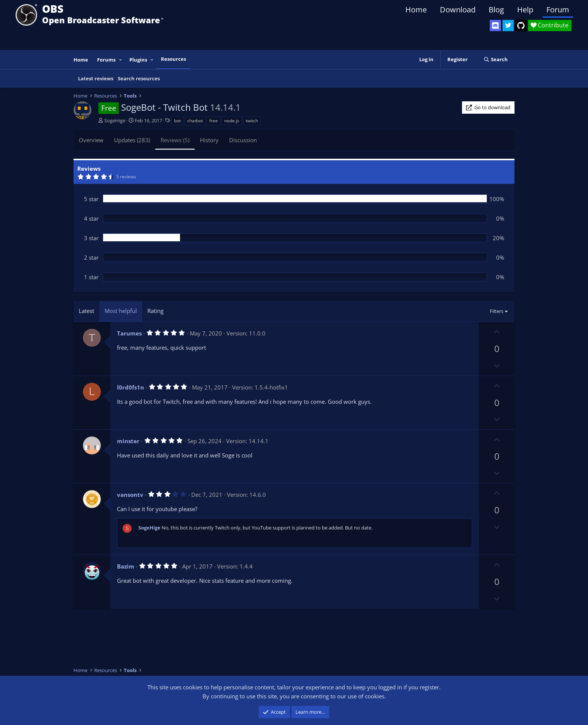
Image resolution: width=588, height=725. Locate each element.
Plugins (138, 60)
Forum (558, 10)
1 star (91, 277)
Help (525, 10)
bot (177, 121)
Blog (496, 10)
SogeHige (115, 120)
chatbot (195, 121)
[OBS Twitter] (508, 26)
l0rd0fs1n (130, 387)
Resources (173, 59)
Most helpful (121, 311)
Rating (155, 311)
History (209, 140)
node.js (232, 121)
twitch (252, 121)
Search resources (139, 78)
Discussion (243, 140)
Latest (86, 311)
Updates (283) (132, 140)
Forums (106, 60)
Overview (91, 140)
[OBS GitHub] (521, 26)
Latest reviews (96, 78)
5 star (91, 199)
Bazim (126, 566)
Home (416, 10)
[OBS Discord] (495, 26)
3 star (91, 238)
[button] (121, 60)
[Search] (496, 59)
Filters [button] (496, 311)
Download (458, 10)
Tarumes (129, 333)
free (214, 121)
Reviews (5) (175, 140)
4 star (91, 218)
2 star (91, 257)
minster (128, 441)
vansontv (130, 495)
